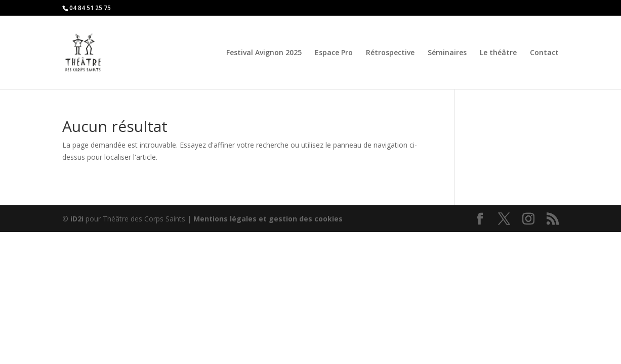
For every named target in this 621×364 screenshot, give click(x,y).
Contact (544, 53)
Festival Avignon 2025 (264, 53)
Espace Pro (334, 53)
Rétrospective (390, 53)
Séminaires (447, 53)
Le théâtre (498, 53)
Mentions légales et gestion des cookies (268, 219)
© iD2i (73, 219)
